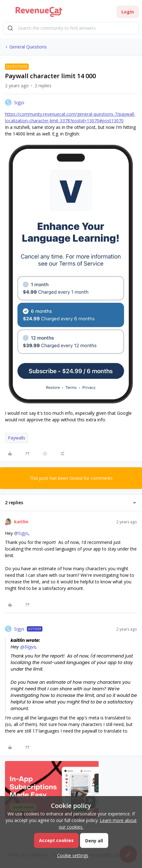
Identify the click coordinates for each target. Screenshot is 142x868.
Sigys (19, 102)
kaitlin (21, 522)
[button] (7, 13)
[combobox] (71, 28)
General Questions (28, 47)
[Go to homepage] (39, 12)
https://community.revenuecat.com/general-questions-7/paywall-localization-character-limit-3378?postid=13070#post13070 (70, 117)
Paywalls (17, 438)
